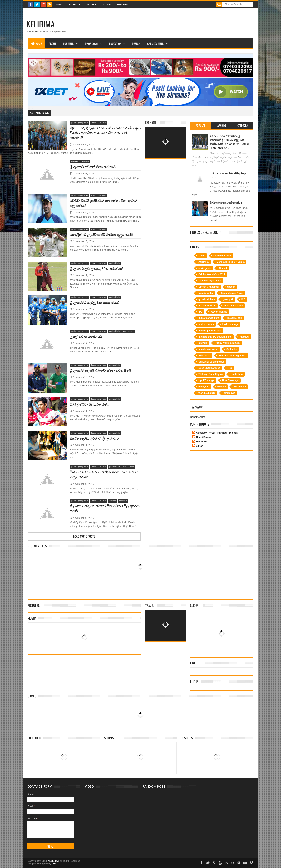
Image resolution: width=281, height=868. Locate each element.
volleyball (204, 387)
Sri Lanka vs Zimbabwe (80, 161)
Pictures (34, 605)
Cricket (223, 268)
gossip (73, 123)
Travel (150, 605)
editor (199, 446)
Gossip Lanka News (98, 123)
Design (136, 43)
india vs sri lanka (233, 306)
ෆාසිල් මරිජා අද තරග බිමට (89, 404)
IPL (200, 312)
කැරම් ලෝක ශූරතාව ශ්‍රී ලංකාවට (94, 438)
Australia (203, 262)
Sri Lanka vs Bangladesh (232, 356)
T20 (230, 368)
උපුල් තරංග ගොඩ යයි (86, 336)
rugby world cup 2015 (228, 343)
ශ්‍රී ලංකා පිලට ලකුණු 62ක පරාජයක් (96, 269)
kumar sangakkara (209, 318)
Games (32, 696)
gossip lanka (83, 123)
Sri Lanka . (204, 356)
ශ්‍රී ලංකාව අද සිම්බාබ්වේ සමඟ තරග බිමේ (100, 370)
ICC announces (207, 306)
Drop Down (92, 43)
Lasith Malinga (230, 324)
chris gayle (205, 268)
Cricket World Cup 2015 (212, 274)
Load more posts (84, 536)
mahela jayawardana (210, 331)
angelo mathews (222, 256)
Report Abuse (198, 417)
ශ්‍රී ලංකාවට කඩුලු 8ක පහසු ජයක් (94, 302)
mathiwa (245, 337)
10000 (202, 256)
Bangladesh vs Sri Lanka (231, 262)
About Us (74, 4)
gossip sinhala (114, 263)
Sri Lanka (112, 501)
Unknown (201, 442)
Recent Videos (37, 546)
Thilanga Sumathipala (211, 374)
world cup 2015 (207, 393)
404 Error (123, 4)
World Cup (240, 387)
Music (32, 618)
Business (187, 738)
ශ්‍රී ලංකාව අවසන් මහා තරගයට (93, 167)
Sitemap (107, 4)
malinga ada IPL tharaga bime (215, 337)
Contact (91, 4)
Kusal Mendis (235, 318)
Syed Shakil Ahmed (209, 368)
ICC (243, 299)
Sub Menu (69, 43)
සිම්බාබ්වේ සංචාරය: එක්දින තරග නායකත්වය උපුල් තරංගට (104, 475)
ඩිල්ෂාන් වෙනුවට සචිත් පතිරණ (227, 203)
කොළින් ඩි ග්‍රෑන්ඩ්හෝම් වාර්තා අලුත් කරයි (101, 235)
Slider (194, 605)
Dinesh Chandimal (209, 287)
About (52, 43)
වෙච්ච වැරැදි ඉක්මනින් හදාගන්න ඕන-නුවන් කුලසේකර (103, 203)
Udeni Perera (203, 437)
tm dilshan (237, 374)
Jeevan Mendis (219, 312)
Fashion (150, 123)
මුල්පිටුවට (197, 407)
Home (60, 4)
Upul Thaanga (206, 380)
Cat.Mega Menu (156, 43)
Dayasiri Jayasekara (210, 281)
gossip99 (228, 299)
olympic (203, 343)
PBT (54, 864)
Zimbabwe (123, 501)
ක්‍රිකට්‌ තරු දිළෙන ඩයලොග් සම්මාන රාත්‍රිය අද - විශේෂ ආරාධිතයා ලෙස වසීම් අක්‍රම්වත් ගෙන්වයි (105, 133)
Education (115, 43)
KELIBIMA (41, 24)
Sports (109, 738)
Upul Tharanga (128, 331)
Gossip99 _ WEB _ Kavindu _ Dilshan (217, 433)
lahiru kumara (206, 324)
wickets (222, 387)
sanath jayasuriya (208, 349)
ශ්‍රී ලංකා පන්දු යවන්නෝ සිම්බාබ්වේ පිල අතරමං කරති (105, 508)
